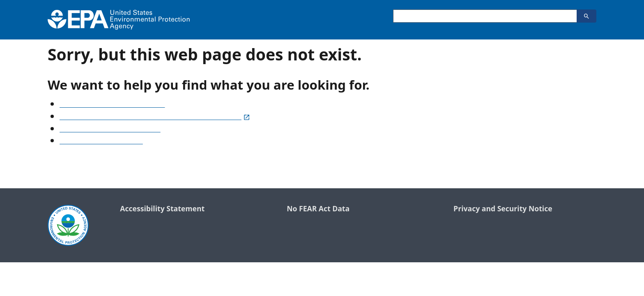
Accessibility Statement (162, 209)
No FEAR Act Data (318, 209)
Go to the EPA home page (101, 141)
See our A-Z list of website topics (112, 105)
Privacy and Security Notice (503, 209)
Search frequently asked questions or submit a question (155, 117)
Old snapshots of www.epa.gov (110, 129)
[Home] (119, 20)
